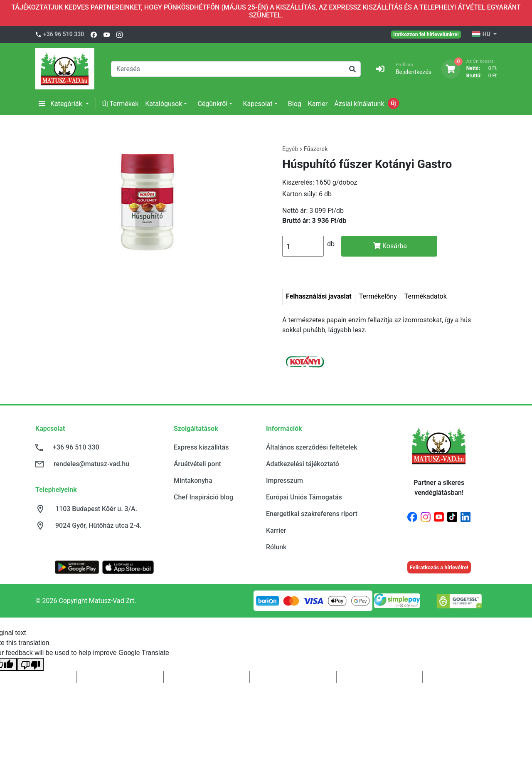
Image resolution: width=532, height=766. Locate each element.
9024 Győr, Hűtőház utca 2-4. (98, 525)
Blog (295, 104)
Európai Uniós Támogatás (304, 497)
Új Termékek (121, 104)
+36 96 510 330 (64, 34)
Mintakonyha (193, 481)
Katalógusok (164, 104)
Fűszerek (316, 149)
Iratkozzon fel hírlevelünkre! (426, 34)
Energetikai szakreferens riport (312, 514)
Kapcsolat (257, 104)
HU (482, 35)
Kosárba (390, 246)
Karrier (318, 104)
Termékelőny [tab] (378, 296)
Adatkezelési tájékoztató (303, 464)
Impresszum (284, 481)
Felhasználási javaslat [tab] (319, 296)
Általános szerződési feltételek (312, 447)
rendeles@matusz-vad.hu (91, 464)
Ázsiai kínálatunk (359, 104)
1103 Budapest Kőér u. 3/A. (96, 509)
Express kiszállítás (201, 447)
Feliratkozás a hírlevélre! (439, 567)
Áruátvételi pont (197, 464)
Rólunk (276, 547)
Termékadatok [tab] (426, 296)
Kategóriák (61, 104)
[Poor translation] (30, 664)
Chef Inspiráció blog (203, 497)
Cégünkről (212, 104)
